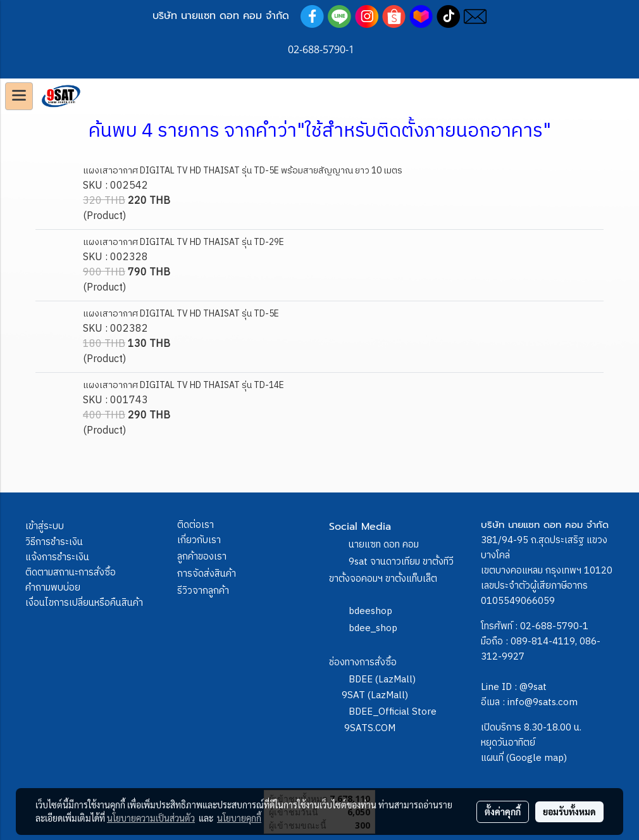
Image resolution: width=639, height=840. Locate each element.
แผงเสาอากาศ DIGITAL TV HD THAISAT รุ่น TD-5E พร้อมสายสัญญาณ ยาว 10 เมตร (243, 171)
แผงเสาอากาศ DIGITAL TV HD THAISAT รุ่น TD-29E (183, 242)
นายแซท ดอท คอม (384, 545)
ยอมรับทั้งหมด (569, 812)
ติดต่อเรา (195, 525)
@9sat (533, 687)
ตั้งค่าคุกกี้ (503, 812)
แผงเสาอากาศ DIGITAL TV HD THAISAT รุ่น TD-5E (181, 314)
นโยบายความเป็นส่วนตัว (151, 818)
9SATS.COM (370, 728)
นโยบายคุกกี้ (239, 818)
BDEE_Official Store (393, 712)
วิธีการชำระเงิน (54, 542)
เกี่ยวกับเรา (199, 540)
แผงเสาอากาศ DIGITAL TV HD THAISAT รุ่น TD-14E (183, 385)
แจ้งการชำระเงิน (57, 557)
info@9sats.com (543, 702)
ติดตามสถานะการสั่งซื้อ (71, 573)
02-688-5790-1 (554, 626)
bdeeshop (370, 611)
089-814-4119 (543, 642)
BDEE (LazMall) (382, 680)
